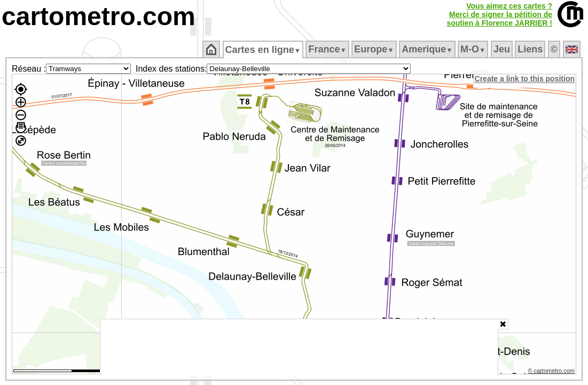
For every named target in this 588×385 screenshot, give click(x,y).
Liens (531, 49)
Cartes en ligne (264, 50)
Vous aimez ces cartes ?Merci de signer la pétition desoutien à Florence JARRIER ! (499, 14)
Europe (375, 49)
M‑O (474, 49)
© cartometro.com (552, 372)
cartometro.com (99, 16)
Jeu (502, 49)
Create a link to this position (525, 79)
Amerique (428, 49)
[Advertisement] (299, 348)
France (328, 49)
